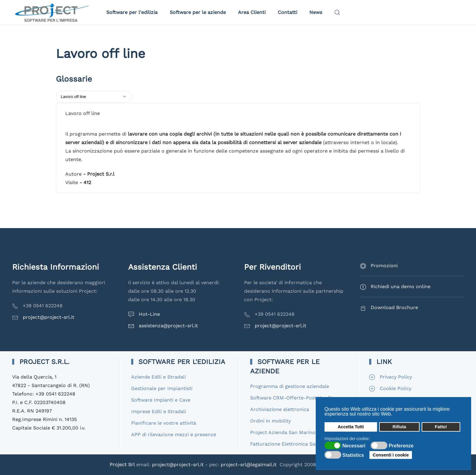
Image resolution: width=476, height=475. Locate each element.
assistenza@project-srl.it (168, 326)
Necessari (354, 446)
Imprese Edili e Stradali (159, 411)
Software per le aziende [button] (198, 12)
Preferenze (401, 446)
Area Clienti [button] (252, 12)
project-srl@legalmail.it (249, 465)
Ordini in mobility (270, 421)
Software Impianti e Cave (161, 400)
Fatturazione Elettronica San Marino (293, 444)
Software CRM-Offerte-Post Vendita (293, 398)
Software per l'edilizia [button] (132, 12)
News (316, 12)
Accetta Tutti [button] (351, 427)
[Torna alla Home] (53, 12)
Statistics (353, 455)
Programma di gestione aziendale (290, 386)
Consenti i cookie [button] (391, 455)
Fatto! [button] (441, 427)
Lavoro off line (83, 113)
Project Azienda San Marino (283, 432)
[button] (337, 12)
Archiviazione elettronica (280, 409)
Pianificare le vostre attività (164, 423)
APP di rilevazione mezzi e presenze (174, 435)
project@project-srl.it (49, 317)
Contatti (287, 12)
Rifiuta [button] (399, 427)
